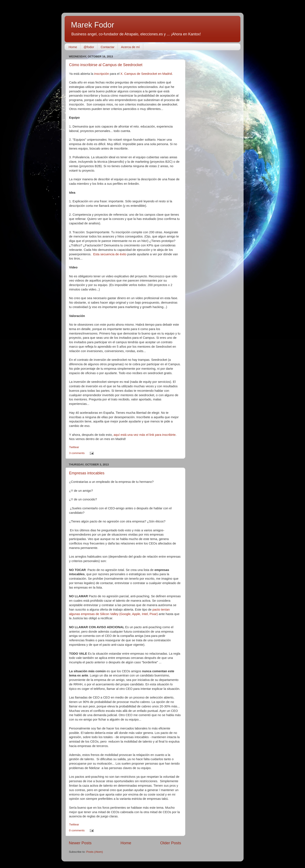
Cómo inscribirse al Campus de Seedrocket (106, 65)
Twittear (74, 447)
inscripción (102, 74)
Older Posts (171, 843)
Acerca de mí (130, 47)
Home (73, 47)
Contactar (107, 47)
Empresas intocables (87, 473)
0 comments (77, 830)
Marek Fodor (93, 25)
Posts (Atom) (95, 852)
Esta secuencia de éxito (110, 254)
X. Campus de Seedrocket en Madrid (146, 74)
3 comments (77, 453)
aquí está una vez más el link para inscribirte (145, 435)
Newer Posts (80, 843)
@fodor (89, 47)
